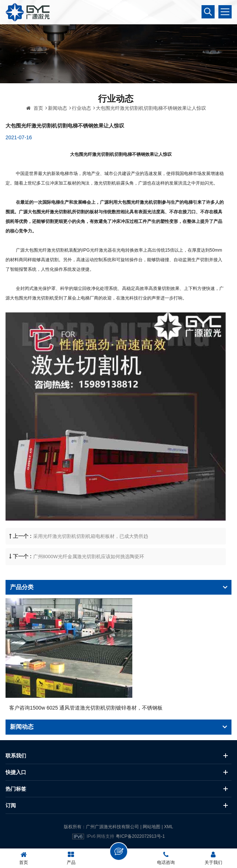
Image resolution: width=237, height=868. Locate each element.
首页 (35, 120)
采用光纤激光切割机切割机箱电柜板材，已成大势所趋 (91, 548)
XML (169, 827)
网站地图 (151, 827)
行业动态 (81, 120)
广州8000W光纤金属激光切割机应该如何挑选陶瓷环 (89, 568)
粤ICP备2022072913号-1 (140, 836)
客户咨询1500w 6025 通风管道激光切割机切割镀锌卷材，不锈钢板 (86, 708)
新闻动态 (57, 120)
